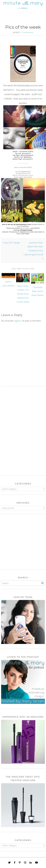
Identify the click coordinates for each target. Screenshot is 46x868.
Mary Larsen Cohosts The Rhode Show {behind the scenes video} (23, 294)
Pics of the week (23, 27)
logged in (18, 321)
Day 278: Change (12, 243)
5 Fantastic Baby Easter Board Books (38, 291)
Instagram (26, 228)
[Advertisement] (23, 363)
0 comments (27, 32)
